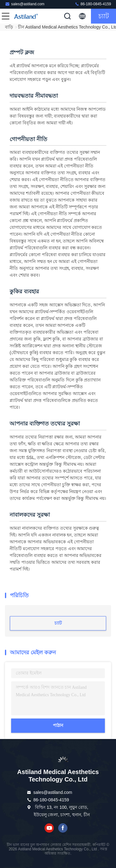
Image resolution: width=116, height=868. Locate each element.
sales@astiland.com (25, 4)
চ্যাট (104, 16)
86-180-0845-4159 (93, 4)
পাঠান (58, 726)
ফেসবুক (63, 828)
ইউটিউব (49, 828)
